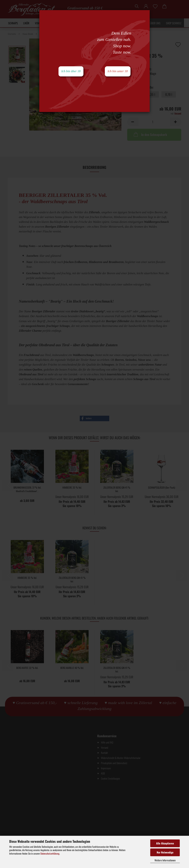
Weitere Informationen (165, 860)
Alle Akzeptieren (165, 843)
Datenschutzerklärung (50, 853)
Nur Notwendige (165, 852)
